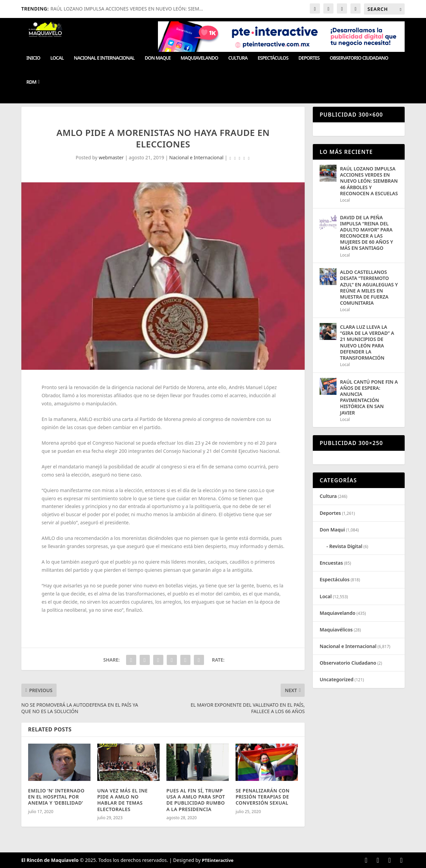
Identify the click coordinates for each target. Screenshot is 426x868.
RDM (31, 82)
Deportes (309, 58)
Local (57, 58)
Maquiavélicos (336, 630)
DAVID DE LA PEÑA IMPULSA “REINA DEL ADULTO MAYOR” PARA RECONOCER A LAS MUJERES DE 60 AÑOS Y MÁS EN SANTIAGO (366, 233)
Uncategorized (337, 679)
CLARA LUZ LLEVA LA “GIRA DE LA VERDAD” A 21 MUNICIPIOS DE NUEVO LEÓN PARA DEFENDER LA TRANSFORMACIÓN (367, 342)
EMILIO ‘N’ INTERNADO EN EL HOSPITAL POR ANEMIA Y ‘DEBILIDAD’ (56, 797)
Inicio (33, 58)
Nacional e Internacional (104, 58)
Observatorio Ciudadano (359, 58)
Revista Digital (346, 546)
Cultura (238, 58)
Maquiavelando (199, 58)
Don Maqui (158, 58)
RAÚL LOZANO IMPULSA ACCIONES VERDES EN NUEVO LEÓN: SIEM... (127, 9)
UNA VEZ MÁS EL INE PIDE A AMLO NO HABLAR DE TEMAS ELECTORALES (123, 800)
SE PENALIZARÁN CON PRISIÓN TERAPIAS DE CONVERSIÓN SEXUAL (262, 797)
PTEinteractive (218, 860)
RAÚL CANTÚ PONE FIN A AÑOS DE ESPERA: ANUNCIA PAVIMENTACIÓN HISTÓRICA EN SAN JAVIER (369, 397)
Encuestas (331, 563)
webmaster (111, 157)
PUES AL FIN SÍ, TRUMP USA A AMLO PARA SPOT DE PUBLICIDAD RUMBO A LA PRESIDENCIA (196, 800)
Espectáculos (273, 58)
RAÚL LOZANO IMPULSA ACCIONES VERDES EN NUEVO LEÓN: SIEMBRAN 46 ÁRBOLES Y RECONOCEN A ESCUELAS (369, 181)
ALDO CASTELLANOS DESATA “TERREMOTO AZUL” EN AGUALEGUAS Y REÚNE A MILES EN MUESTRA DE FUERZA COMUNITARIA (369, 287)
